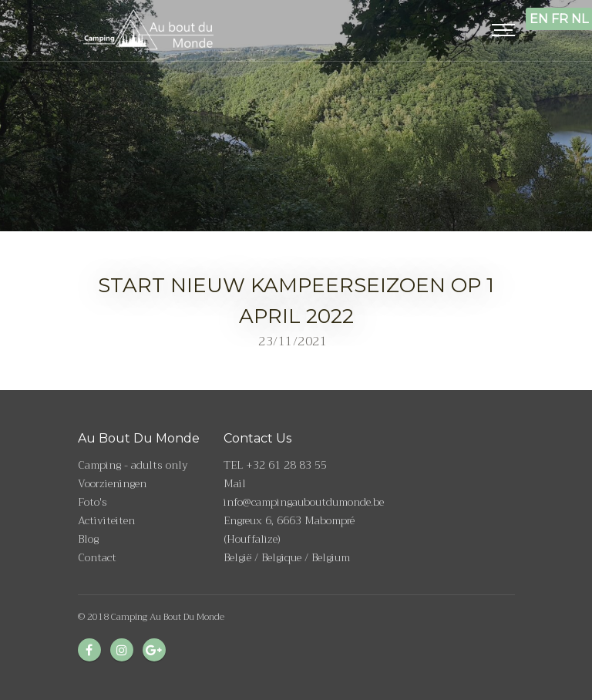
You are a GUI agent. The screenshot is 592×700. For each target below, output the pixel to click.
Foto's (92, 502)
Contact (97, 557)
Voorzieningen (112, 483)
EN (539, 19)
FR (560, 19)
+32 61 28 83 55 (286, 465)
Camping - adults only (133, 465)
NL (580, 19)
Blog (88, 539)
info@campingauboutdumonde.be (304, 502)
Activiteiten (106, 520)
